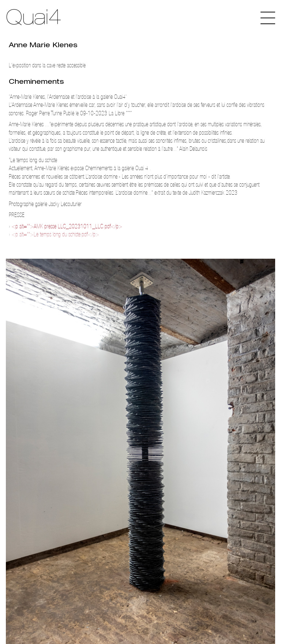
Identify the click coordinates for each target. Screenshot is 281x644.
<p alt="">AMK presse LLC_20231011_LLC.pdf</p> (67, 226)
